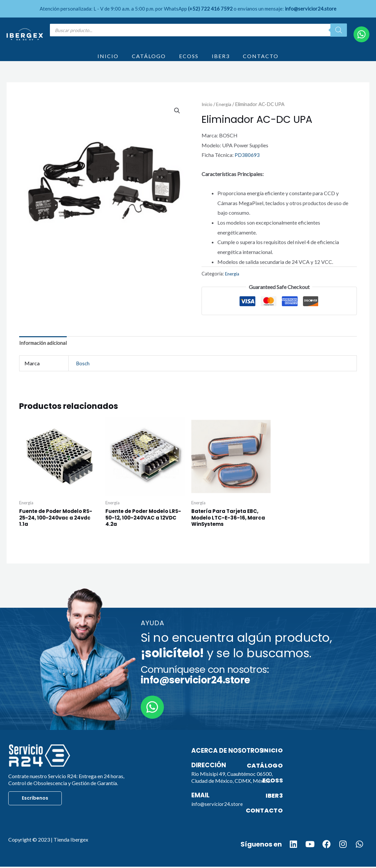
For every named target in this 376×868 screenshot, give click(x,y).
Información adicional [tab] (44, 352)
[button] (177, 120)
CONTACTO (261, 60)
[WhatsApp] (361, 34)
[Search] (339, 30)
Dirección (210, 776)
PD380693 (247, 163)
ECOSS (189, 60)
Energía (225, 113)
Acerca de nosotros (230, 762)
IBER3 (221, 60)
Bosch (83, 373)
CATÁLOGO (149, 60)
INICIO (108, 60)
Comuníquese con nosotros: (205, 686)
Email (201, 806)
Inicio (207, 113)
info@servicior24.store (217, 815)
